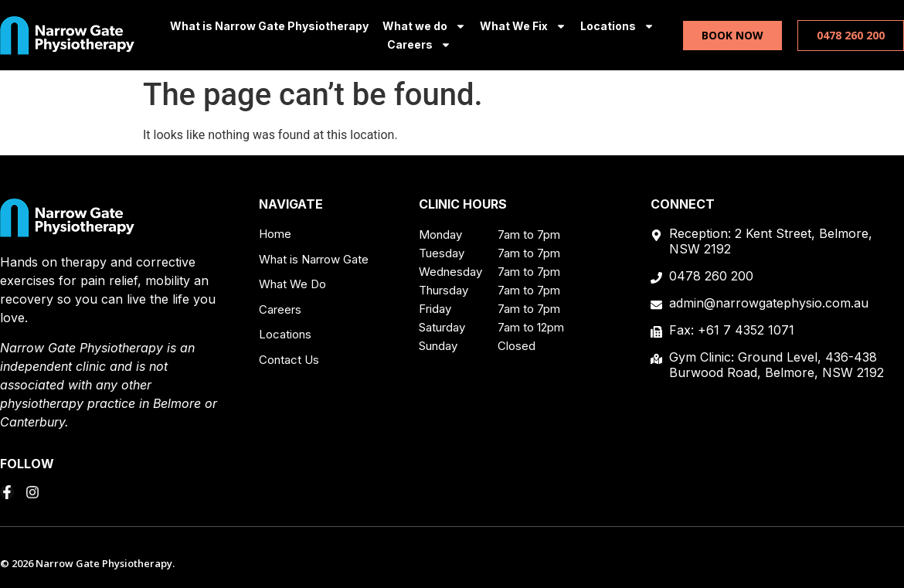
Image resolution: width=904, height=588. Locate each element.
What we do (424, 26)
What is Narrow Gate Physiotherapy (269, 26)
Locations (617, 26)
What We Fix (523, 26)
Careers (419, 45)
